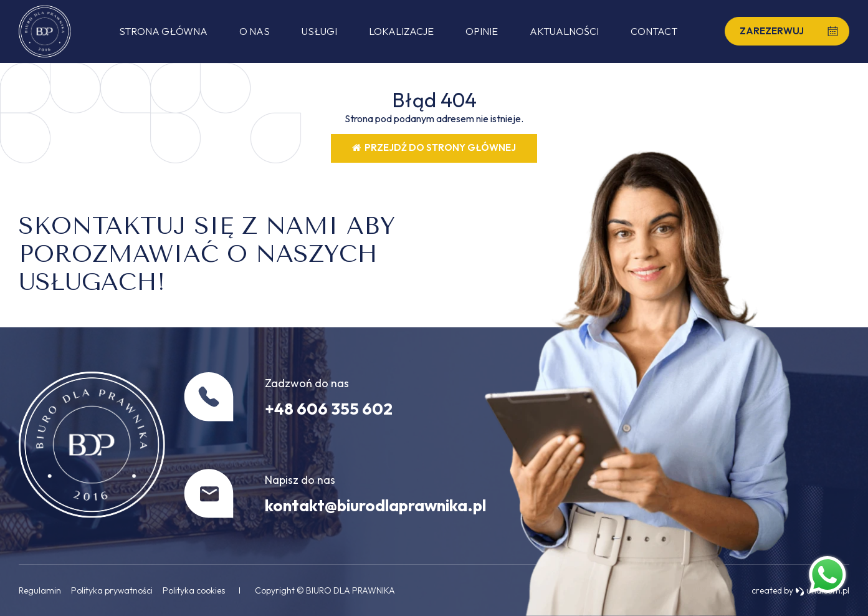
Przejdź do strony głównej (434, 147)
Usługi (319, 31)
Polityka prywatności (112, 590)
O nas (255, 31)
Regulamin (40, 590)
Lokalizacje (401, 31)
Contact (654, 31)
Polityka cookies (194, 590)
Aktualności (564, 31)
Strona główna (163, 31)
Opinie (482, 31)
